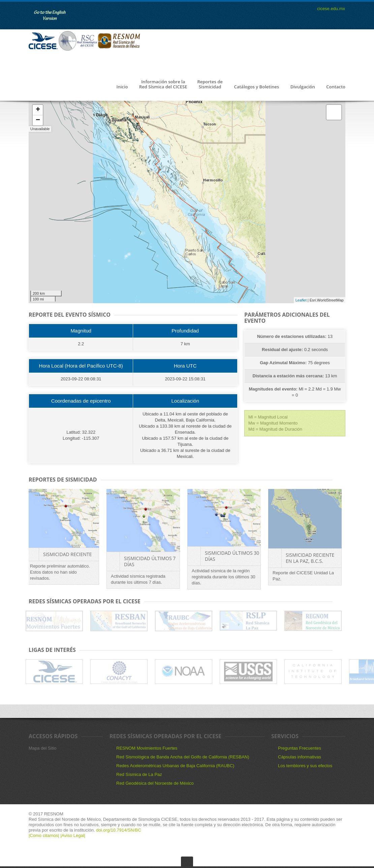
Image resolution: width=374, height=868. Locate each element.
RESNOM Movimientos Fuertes (147, 748)
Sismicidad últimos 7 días (150, 561)
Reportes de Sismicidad (210, 84)
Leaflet (301, 300)
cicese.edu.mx (331, 9)
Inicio (122, 87)
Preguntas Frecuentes (300, 748)
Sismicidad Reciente (67, 554)
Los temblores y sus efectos (305, 766)
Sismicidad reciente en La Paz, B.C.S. (310, 558)
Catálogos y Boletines (256, 87)
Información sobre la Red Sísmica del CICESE (163, 84)
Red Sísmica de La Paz (139, 774)
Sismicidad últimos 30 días (232, 556)
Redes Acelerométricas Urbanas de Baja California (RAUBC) (175, 766)
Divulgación (303, 87)
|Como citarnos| (44, 835)
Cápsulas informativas (300, 757)
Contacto (336, 87)
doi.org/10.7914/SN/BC (118, 830)
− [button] (38, 120)
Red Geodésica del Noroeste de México (155, 783)
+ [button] (38, 110)
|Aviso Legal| (73, 835)
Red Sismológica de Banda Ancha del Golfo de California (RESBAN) (183, 757)
